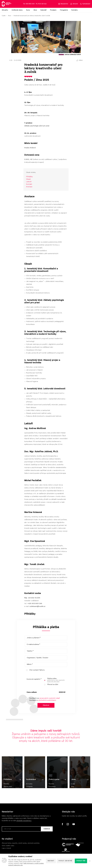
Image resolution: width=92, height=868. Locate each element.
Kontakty (75, 10)
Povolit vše (81, 861)
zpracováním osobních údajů (50, 698)
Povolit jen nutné (65, 861)
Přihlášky (29, 177)
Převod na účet (50, 685)
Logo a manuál (6, 849)
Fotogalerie (64, 10)
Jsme (73, 786)
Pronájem (53, 10)
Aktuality (5, 10)
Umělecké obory (17, 10)
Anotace (29, 187)
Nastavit (51, 861)
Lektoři (29, 182)
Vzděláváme (31, 786)
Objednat (46, 705)
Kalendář (43, 10)
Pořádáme (8, 786)
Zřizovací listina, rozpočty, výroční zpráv (14, 844)
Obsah (28, 179)
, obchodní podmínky (33, 844)
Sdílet (81, 60)
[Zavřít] (90, 861)
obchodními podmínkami (47, 700)
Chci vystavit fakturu (35, 670)
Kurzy (28, 10)
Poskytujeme (54, 786)
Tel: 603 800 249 (29, 4)
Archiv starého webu (8, 846)
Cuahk (4, 16)
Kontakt (29, 184)
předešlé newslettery (24, 821)
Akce (35, 10)
